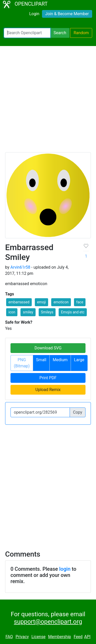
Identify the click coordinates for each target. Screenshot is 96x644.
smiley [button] (28, 312)
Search (60, 33)
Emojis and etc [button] (73, 312)
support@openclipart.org (48, 622)
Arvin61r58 (20, 267)
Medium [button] (60, 360)
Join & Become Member (67, 14)
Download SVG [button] (48, 348)
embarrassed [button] (19, 302)
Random (81, 33)
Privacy (22, 637)
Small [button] (41, 360)
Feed (78, 637)
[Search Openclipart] (27, 33)
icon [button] (12, 312)
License (39, 637)
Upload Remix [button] (48, 390)
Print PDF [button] (48, 378)
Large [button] (79, 360)
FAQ (9, 637)
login (65, 569)
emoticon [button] (61, 302)
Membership (60, 637)
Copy (78, 412)
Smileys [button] (47, 312)
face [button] (80, 302)
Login (34, 14)
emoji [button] (41, 302)
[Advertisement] (48, 101)
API (87, 637)
